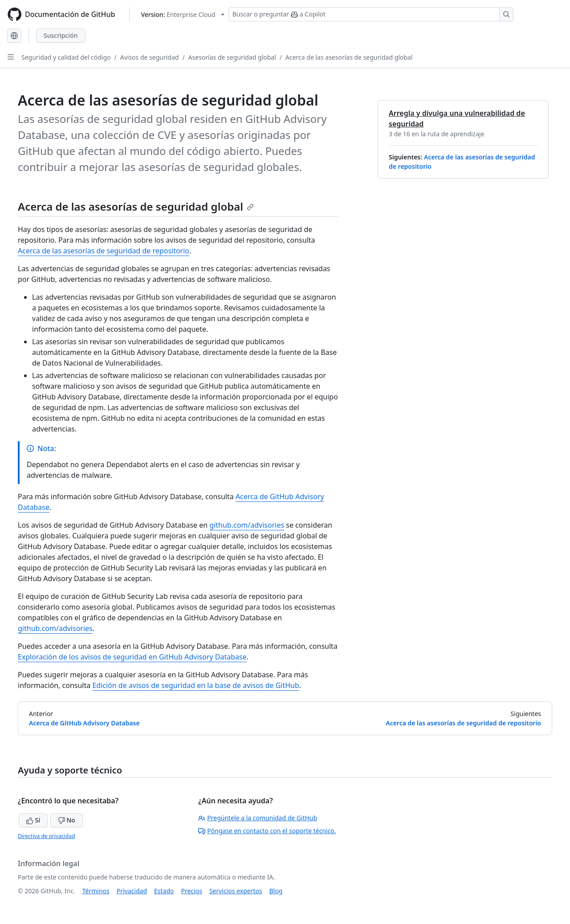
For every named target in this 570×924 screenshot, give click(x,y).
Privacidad (132, 891)
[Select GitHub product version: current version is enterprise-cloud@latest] (182, 14)
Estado (164, 891)
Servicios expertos (236, 891)
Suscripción (61, 35)
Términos (96, 891)
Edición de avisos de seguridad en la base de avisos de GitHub (195, 685)
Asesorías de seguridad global (232, 57)
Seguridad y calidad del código (66, 57)
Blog (276, 891)
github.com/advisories (247, 525)
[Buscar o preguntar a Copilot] (371, 14)
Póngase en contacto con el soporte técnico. (267, 831)
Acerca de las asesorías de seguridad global (349, 57)
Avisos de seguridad (150, 57)
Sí (33, 820)
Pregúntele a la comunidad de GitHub (258, 818)
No (67, 820)
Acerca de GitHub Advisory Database (84, 723)
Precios (192, 891)
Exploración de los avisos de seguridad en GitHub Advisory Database (132, 657)
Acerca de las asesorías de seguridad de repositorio (104, 251)
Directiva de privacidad (46, 836)
